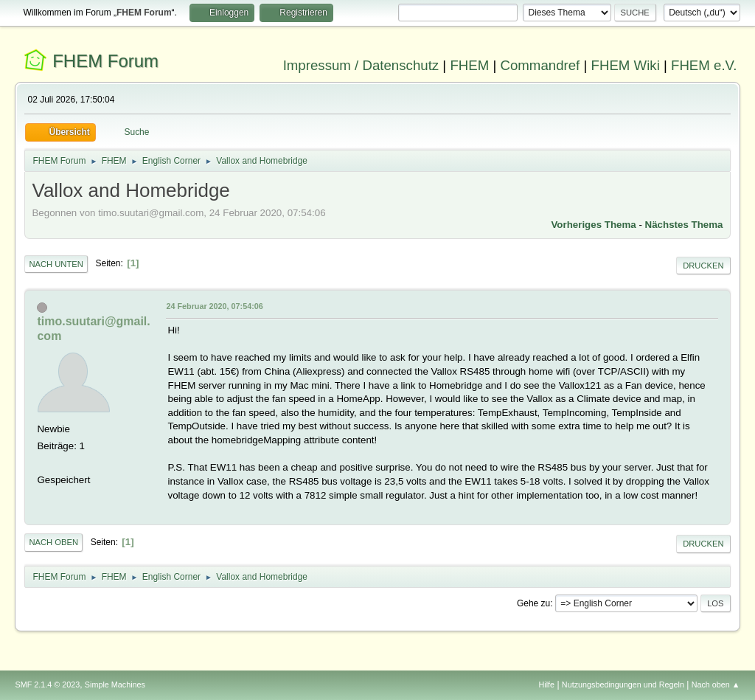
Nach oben (53, 542)
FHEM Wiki (626, 65)
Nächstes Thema (684, 225)
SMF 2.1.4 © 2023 (47, 685)
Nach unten (56, 264)
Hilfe (547, 685)
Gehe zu (533, 603)
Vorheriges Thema (593, 225)
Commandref (540, 65)
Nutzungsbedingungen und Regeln (623, 685)
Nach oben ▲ (716, 685)
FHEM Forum (105, 61)
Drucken (703, 266)
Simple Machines (115, 685)
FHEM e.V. (704, 65)
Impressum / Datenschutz (361, 65)
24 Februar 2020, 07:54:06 (214, 306)
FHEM (469, 65)
